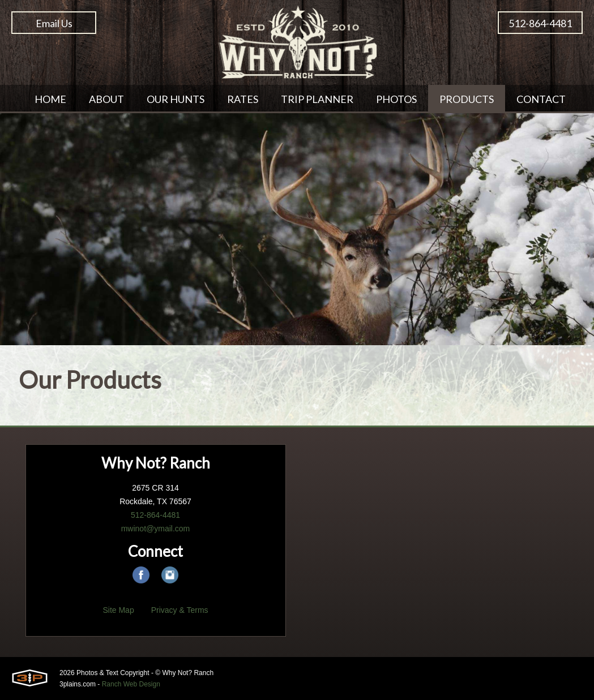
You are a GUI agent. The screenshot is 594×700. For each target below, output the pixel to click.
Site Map (118, 610)
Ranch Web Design (131, 684)
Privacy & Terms (180, 610)
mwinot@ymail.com (156, 529)
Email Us (54, 23)
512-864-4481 (540, 23)
